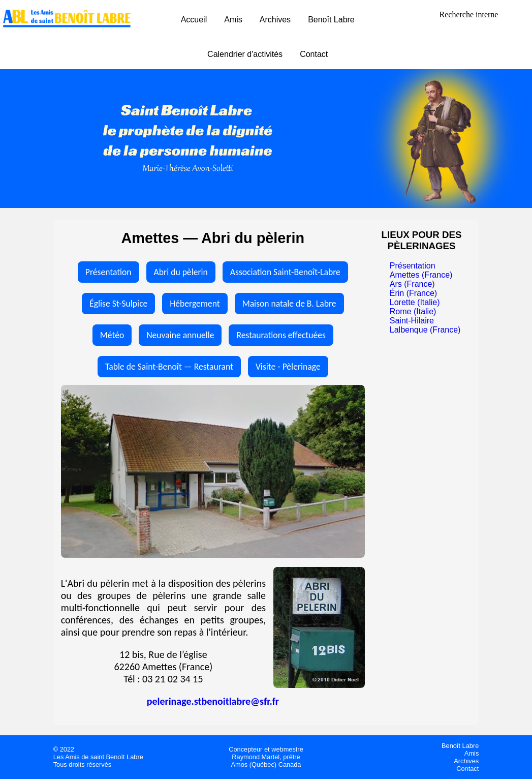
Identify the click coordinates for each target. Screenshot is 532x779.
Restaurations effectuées (281, 335)
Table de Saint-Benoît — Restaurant (169, 367)
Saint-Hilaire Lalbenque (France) (425, 325)
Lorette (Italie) (415, 302)
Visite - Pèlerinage (288, 367)
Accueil (194, 20)
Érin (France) (413, 293)
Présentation (108, 272)
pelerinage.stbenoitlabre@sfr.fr (213, 701)
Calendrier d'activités (245, 54)
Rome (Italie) (413, 311)
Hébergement (195, 304)
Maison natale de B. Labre (289, 304)
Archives (275, 20)
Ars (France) (412, 284)
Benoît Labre (331, 20)
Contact (314, 54)
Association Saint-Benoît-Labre (285, 272)
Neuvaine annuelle (180, 335)
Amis (233, 20)
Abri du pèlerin (181, 272)
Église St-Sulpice (118, 304)
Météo (112, 335)
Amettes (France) (421, 275)
